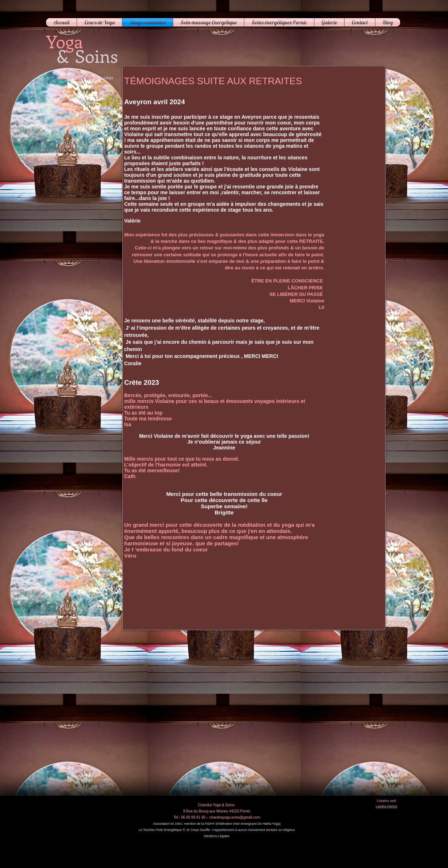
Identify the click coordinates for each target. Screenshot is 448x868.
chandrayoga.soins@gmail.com (235, 817)
